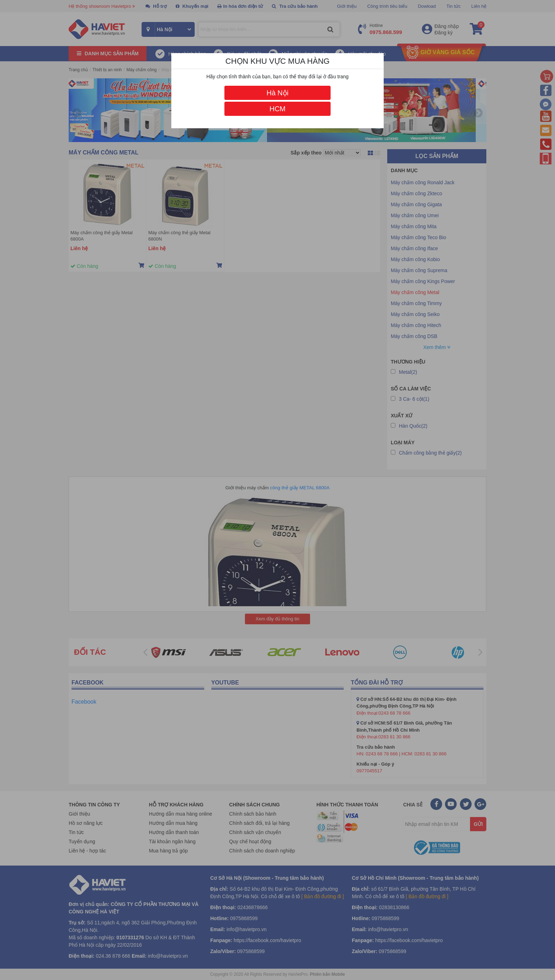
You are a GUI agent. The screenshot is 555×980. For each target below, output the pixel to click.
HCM (277, 109)
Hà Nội (277, 93)
